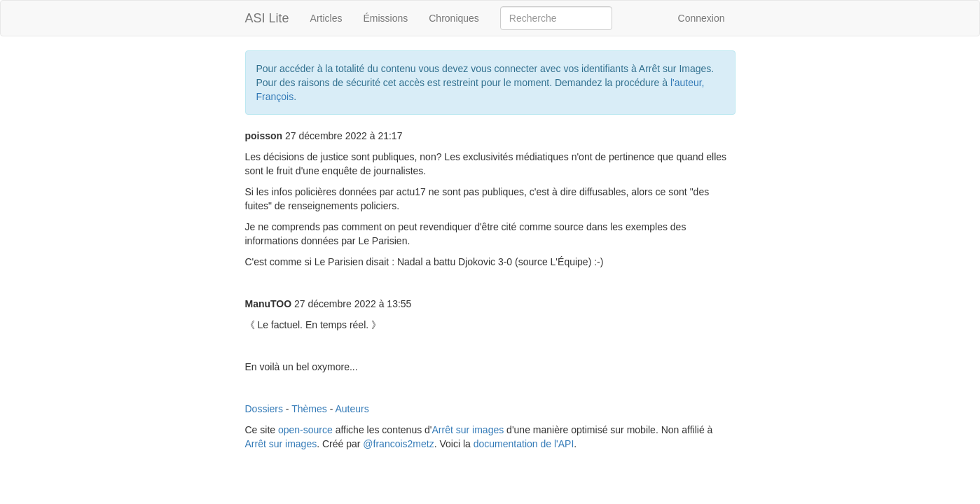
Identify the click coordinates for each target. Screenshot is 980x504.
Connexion (702, 18)
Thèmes (309, 409)
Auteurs (352, 409)
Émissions (385, 18)
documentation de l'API (524, 444)
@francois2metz (398, 444)
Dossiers (264, 409)
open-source (305, 430)
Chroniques (454, 18)
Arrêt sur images (468, 430)
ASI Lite (267, 18)
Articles (326, 18)
